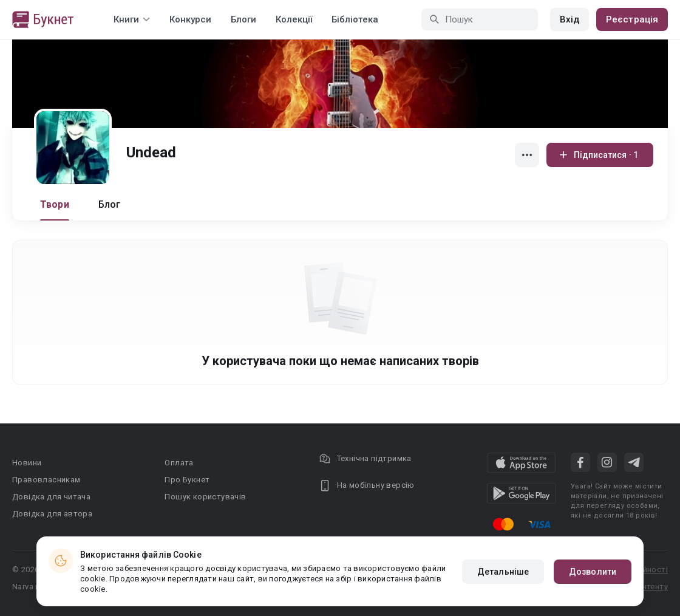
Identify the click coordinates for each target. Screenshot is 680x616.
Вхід (569, 19)
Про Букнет (187, 480)
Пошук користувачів (205, 497)
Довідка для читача (51, 497)
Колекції (294, 19)
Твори (55, 204)
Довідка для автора (52, 514)
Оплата (179, 463)
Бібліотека (355, 19)
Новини (27, 463)
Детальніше (503, 572)
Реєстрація (632, 19)
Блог (110, 204)
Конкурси (190, 19)
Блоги (243, 19)
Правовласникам (46, 480)
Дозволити (593, 572)
